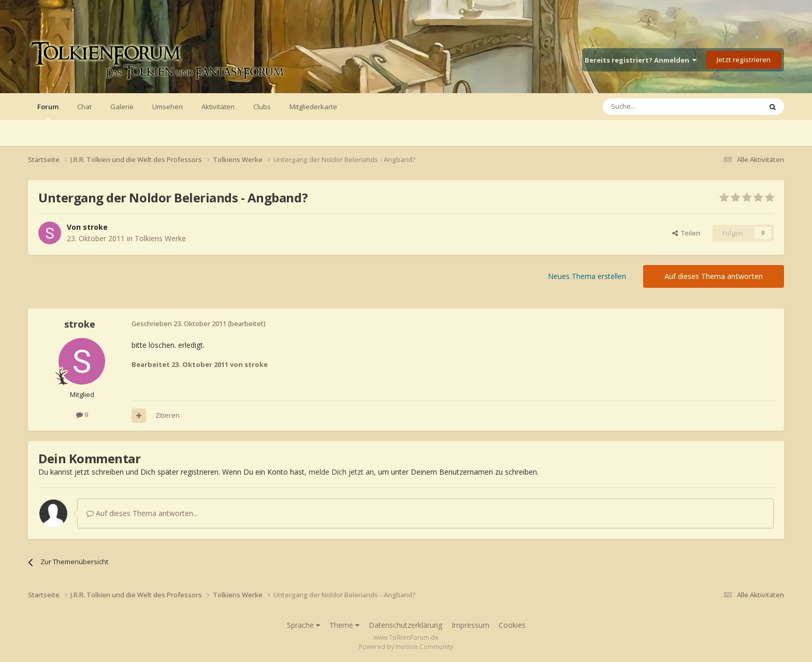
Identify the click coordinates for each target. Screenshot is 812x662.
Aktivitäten (218, 107)
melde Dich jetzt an (341, 472)
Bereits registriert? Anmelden (641, 60)
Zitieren (168, 415)
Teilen (686, 233)
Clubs (262, 107)
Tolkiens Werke (160, 238)
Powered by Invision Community (406, 647)
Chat (84, 107)
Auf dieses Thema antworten (714, 276)
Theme (344, 625)
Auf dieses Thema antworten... (142, 513)
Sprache (303, 625)
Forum (48, 111)
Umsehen (168, 107)
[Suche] (651, 107)
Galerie (122, 107)
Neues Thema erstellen (587, 276)
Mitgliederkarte (313, 107)
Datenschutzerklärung (405, 625)
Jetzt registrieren (744, 60)
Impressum (470, 625)
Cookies (512, 625)
